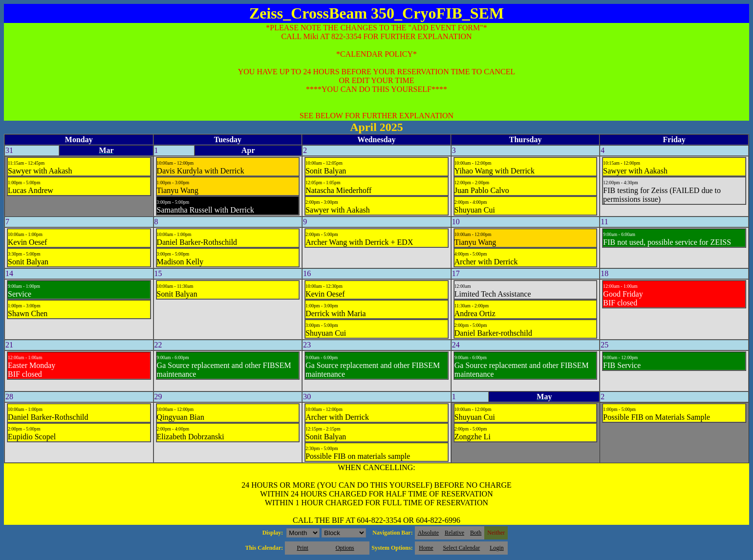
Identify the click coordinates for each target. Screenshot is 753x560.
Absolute (428, 533)
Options (345, 548)
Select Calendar (462, 548)
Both (476, 533)
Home (426, 548)
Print (302, 548)
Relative (454, 533)
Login (497, 548)
